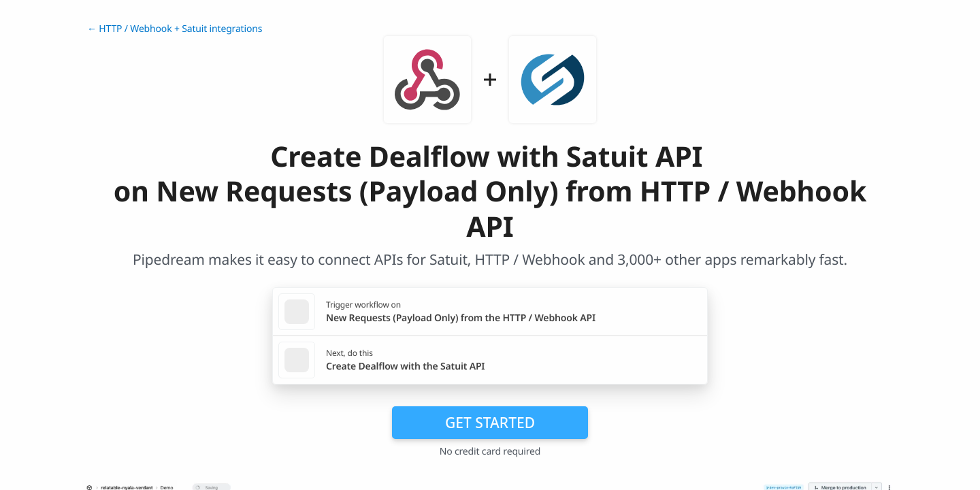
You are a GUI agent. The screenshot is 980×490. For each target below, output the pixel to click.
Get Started (490, 423)
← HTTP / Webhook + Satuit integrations (175, 29)
